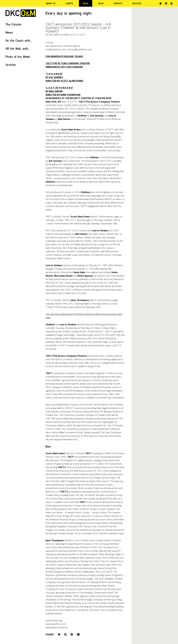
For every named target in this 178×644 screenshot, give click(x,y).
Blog (86, 3)
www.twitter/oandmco (57, 627)
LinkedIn (72, 634)
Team (101, 3)
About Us (50, 3)
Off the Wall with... (18, 49)
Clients (69, 3)
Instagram (171, 3)
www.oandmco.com (56, 624)
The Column (14, 24)
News (9, 32)
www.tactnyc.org (101, 345)
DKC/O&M (21, 13)
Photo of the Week (18, 57)
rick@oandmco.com (56, 49)
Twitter (161, 3)
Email (78, 634)
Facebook (166, 3)
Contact (118, 3)
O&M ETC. (137, 3)
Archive (11, 65)
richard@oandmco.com (80, 49)
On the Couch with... (19, 40)
